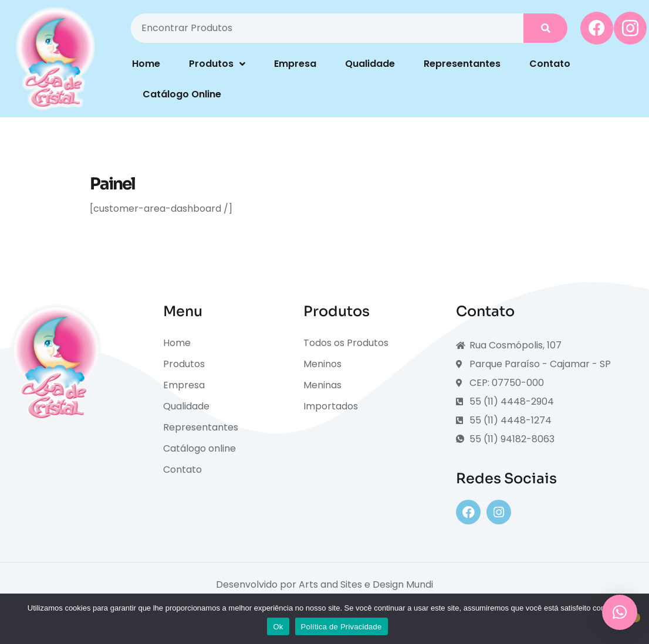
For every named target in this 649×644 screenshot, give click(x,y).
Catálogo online (200, 448)
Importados (331, 406)
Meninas (322, 385)
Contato (550, 64)
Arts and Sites (330, 584)
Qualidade (370, 64)
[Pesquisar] (545, 28)
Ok (278, 627)
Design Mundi (403, 584)
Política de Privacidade (342, 627)
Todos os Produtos (346, 343)
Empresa (295, 64)
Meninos (322, 364)
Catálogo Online (182, 94)
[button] (620, 612)
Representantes (462, 64)
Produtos (217, 64)
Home (146, 64)
